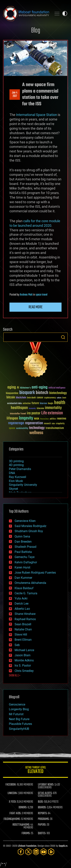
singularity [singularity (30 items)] (60, 424)
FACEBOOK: (11, 785)
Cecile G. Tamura (26, 593)
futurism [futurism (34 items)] (43, 404)
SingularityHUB (19, 729)
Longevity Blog (19, 709)
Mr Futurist (16, 714)
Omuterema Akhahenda (30, 583)
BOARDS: (42, 808)
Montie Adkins (24, 660)
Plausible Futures (20, 724)
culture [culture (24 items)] (59, 398)
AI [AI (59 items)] (18, 388)
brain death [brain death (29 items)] (31, 398)
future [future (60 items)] (35, 403)
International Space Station (37, 115)
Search (63, 337)
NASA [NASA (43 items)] (37, 419)
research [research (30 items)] (47, 424)
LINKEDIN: (12, 793)
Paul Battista (23, 552)
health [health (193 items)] (60, 403)
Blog (36, 31)
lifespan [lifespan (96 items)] (12, 418)
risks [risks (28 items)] (53, 424)
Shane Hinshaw (25, 614)
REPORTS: (43, 813)
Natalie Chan (23, 629)
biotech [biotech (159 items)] (42, 393)
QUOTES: (42, 833)
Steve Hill (21, 635)
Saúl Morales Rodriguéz (30, 526)
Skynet (13, 489)
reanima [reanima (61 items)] (61, 419)
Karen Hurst (22, 567)
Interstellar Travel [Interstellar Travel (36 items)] (18, 414)
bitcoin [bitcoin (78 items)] (11, 398)
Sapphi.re (63, 846)
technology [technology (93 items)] (37, 428)
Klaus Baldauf (24, 588)
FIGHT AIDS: (15, 813)
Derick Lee (21, 604)
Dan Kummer (23, 578)
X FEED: (12, 802)
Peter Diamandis (20, 469)
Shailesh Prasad (25, 547)
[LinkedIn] (36, 852)
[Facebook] (21, 852)
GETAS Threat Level (35, 770)
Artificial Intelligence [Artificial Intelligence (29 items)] (57, 388)
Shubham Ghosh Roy (29, 531)
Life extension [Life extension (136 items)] (52, 413)
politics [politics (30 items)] (53, 419)
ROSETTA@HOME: (21, 825)
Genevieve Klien (25, 521)
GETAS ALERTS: (45, 793)
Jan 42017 (15, 94)
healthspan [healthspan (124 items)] (19, 408)
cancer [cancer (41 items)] (40, 398)
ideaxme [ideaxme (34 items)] (40, 409)
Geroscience (17, 704)
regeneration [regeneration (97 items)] (34, 423)
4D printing (16, 465)
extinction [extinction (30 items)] (27, 404)
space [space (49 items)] (12, 428)
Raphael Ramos (25, 619)
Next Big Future (19, 719)
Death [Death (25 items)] (64, 398)
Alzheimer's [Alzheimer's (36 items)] (25, 388)
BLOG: (41, 802)
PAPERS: (42, 825)
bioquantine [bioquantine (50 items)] (12, 393)
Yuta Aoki (21, 598)
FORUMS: (26, 833)
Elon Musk (16, 481)
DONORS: (23, 808)
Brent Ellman (23, 640)
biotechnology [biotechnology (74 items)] (58, 393)
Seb (17, 645)
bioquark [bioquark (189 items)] (27, 393)
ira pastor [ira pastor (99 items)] (34, 413)
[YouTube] (44, 852)
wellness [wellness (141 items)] (36, 433)
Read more (36, 307)
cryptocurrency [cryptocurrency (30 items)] (50, 398)
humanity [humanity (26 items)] (32, 409)
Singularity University (23, 485)
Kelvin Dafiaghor (26, 562)
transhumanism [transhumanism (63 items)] (55, 428)
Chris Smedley (24, 671)
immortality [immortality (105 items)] (53, 408)
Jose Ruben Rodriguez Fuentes (35, 573)
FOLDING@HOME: (12, 819)
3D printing (16, 461)
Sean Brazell (23, 624)
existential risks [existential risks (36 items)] (14, 404)
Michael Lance (24, 650)
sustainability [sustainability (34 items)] (22, 429)
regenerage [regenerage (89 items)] (16, 423)
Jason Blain (23, 655)
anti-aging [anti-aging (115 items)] (40, 387)
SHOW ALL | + (15, 676)
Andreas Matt (26, 295)
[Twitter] (28, 852)
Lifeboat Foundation (27, 846)
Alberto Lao (22, 609)
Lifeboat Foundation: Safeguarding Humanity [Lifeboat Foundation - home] (26, 13)
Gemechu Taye (25, 557)
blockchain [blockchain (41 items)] (21, 398)
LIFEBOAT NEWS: (46, 785)
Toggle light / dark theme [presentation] (65, 13)
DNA (12, 473)
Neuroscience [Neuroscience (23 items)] (44, 419)
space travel (41, 295)
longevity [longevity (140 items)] (26, 418)
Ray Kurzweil (18, 477)
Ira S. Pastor (23, 665)
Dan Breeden (23, 542)
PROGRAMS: (44, 819)
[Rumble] (51, 852)
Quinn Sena (22, 536)
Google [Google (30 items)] (51, 404)
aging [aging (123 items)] (12, 387)
